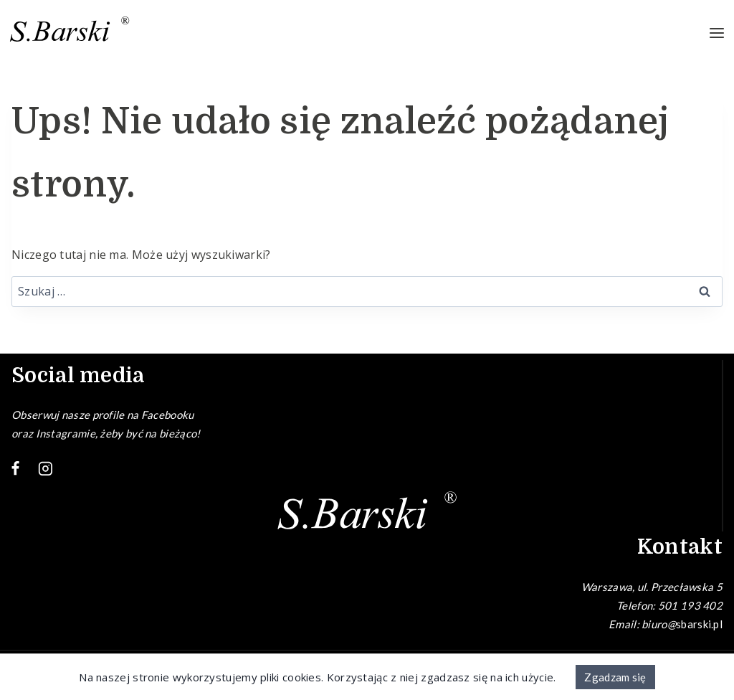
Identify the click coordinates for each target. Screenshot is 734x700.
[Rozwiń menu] (717, 34)
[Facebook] (16, 469)
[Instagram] (46, 469)
